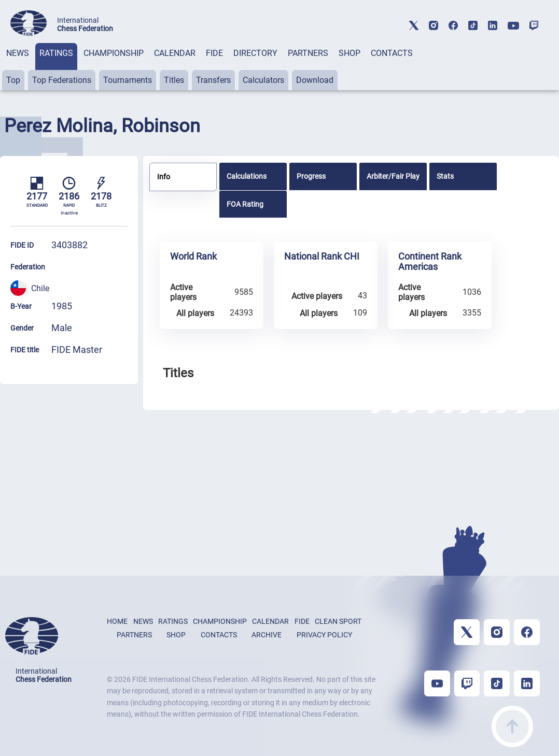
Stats (445, 176)
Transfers (213, 80)
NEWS (18, 53)
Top (13, 80)
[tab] (18, 67)
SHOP (350, 53)
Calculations (247, 176)
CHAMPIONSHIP (114, 53)
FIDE (214, 53)
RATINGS (56, 53)
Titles (174, 80)
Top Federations (62, 80)
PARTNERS (308, 53)
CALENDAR (175, 53)
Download (315, 80)
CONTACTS (392, 53)
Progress (311, 176)
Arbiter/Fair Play (393, 176)
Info (164, 177)
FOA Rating (245, 204)
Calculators (263, 80)
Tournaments (128, 80)
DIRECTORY (255, 53)
